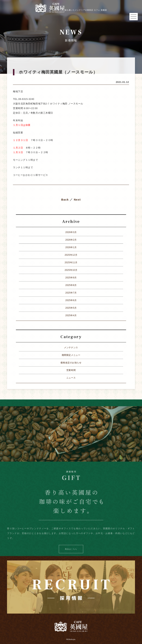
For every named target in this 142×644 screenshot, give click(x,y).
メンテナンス (71, 348)
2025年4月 (71, 316)
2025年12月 (71, 255)
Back (65, 200)
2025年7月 (71, 293)
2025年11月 (71, 263)
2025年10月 (71, 270)
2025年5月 (71, 308)
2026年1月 (71, 247)
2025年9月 (71, 278)
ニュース (71, 378)
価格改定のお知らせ (71, 363)
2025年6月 (71, 300)
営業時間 (71, 370)
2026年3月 (71, 232)
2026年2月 (71, 240)
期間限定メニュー (71, 355)
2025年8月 (71, 285)
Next (77, 200)
